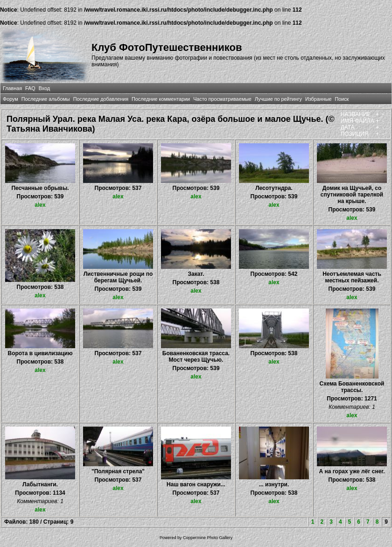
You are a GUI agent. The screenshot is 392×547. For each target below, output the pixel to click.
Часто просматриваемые (222, 99)
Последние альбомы (46, 99)
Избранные (318, 99)
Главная (12, 88)
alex (40, 205)
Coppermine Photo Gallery (208, 538)
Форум (10, 99)
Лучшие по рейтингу (278, 99)
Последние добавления (101, 99)
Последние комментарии (161, 99)
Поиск (342, 99)
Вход (44, 88)
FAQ (30, 88)
